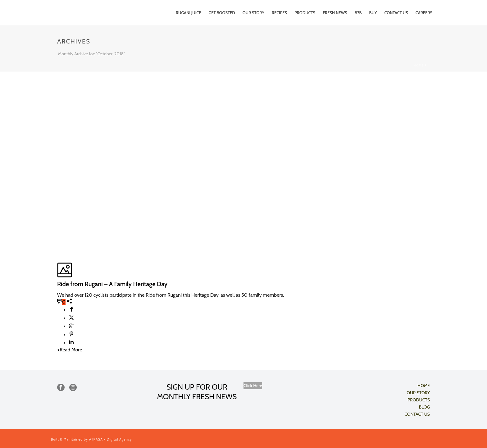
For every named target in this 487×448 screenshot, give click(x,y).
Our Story (253, 13)
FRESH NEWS (335, 13)
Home (419, 65)
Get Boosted (222, 13)
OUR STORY (418, 393)
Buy (373, 13)
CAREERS (424, 13)
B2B (358, 13)
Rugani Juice (188, 13)
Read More (70, 350)
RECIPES (279, 13)
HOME (424, 386)
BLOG (424, 407)
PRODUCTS (305, 13)
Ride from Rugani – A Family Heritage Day (112, 284)
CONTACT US (396, 13)
